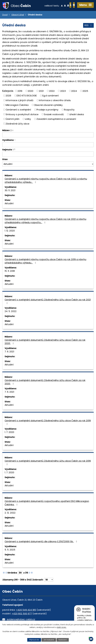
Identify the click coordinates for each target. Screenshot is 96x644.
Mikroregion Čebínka (17, 105)
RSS (88, 26)
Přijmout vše (34, 640)
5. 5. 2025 (10, 550)
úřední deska (77, 114)
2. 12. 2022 (10, 513)
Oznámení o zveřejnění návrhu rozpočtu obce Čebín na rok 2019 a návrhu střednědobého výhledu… (45, 261)
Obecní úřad (18, 15)
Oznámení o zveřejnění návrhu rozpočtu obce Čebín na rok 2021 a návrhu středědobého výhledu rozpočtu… (45, 221)
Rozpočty (69, 110)
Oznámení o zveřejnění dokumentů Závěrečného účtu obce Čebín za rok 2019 (48, 422)
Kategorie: (8, 91)
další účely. (62, 627)
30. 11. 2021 (10, 191)
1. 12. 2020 (10, 231)
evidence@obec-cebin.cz (21, 620)
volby (28, 119)
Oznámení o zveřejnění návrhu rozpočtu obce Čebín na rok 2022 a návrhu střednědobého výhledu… (46, 181)
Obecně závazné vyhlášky (48, 105)
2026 (8, 96)
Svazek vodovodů (54, 114)
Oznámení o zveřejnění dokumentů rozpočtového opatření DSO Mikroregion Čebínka (47, 503)
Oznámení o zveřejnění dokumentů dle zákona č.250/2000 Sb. (41, 542)
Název (7, 131)
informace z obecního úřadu (55, 100)
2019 (20, 91)
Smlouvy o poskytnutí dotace (22, 114)
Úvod (5, 15)
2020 (30, 91)
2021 (41, 91)
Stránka (12, 573)
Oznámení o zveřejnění (18, 110)
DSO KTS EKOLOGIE (27, 96)
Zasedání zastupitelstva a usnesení (56, 119)
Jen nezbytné (49, 640)
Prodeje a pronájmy (47, 110)
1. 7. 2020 (9, 432)
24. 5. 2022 (11, 311)
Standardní (57, 5)
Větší (60, 5)
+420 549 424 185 (26, 610)
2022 (52, 91)
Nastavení (63, 640)
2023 (63, 91)
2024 (74, 91)
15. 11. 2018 (10, 271)
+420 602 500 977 (22, 614)
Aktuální (9, 204)
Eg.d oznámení (50, 96)
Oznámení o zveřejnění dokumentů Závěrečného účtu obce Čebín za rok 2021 (48, 301)
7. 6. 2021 (9, 352)
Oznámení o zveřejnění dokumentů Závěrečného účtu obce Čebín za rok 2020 (45, 342)
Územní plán (12, 119)
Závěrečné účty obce (17, 124)
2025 (85, 91)
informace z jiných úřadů (19, 100)
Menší (54, 5)
